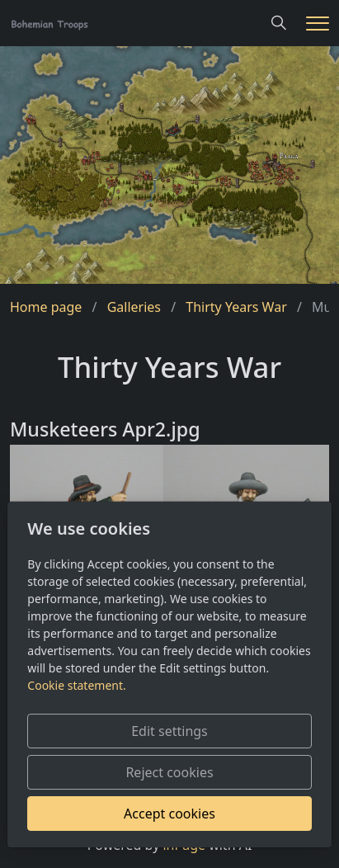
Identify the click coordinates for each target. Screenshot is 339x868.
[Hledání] (279, 23)
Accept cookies (169, 814)
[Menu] (318, 24)
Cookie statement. (76, 685)
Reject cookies (169, 772)
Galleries (134, 307)
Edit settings (169, 731)
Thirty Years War (236, 307)
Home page (46, 307)
